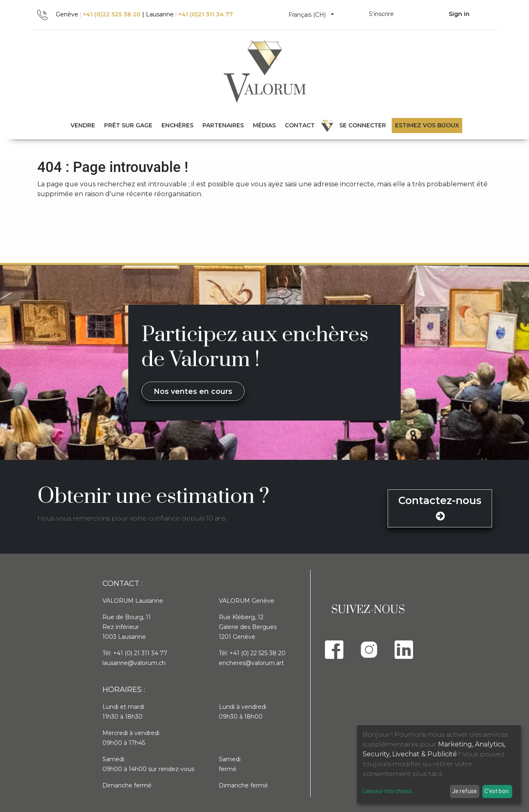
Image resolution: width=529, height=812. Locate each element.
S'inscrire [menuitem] (381, 14)
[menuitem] (128, 126)
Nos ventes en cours (193, 391)
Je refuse (464, 791)
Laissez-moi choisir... (389, 791)
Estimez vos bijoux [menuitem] (427, 125)
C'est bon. (497, 791)
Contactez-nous (440, 508)
